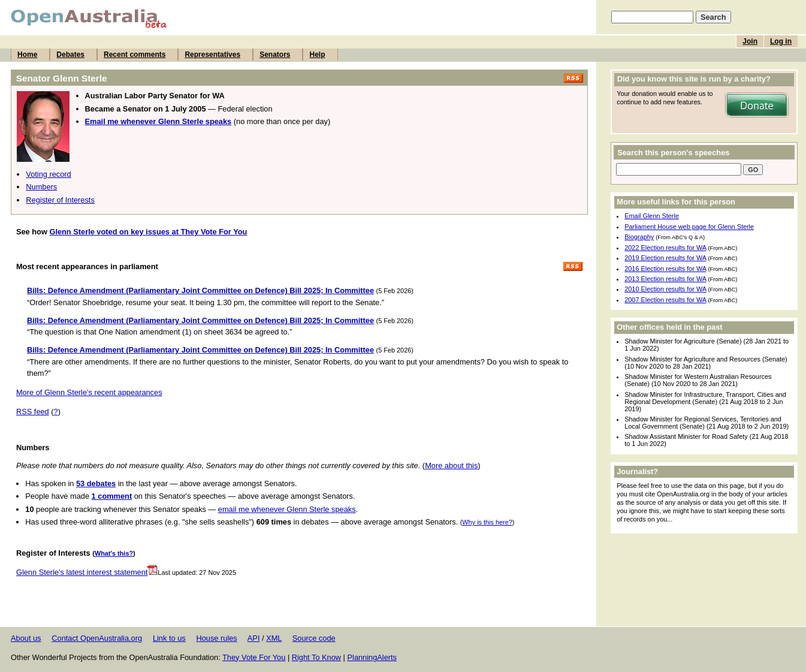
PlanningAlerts (372, 657)
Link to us (169, 638)
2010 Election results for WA (665, 289)
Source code (314, 638)
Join (750, 41)
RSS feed (33, 412)
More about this (451, 465)
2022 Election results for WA (665, 248)
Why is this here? (487, 522)
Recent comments (135, 55)
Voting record (48, 174)
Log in (781, 41)
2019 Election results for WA (665, 258)
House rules (216, 638)
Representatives (212, 55)
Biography (639, 237)
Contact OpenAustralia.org (97, 638)
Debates (70, 55)
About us (26, 638)
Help (317, 55)
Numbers (41, 187)
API (254, 638)
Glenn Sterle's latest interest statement (87, 572)
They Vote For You (254, 657)
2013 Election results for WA (665, 279)
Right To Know (316, 657)
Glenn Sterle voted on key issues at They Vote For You (148, 232)
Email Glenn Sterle (652, 216)
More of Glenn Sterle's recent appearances (89, 392)
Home (27, 55)
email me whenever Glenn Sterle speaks (287, 509)
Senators (275, 55)
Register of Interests (60, 200)
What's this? (114, 553)
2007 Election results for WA (665, 300)
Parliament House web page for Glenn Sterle (689, 227)
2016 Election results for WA (665, 269)
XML (274, 638)
